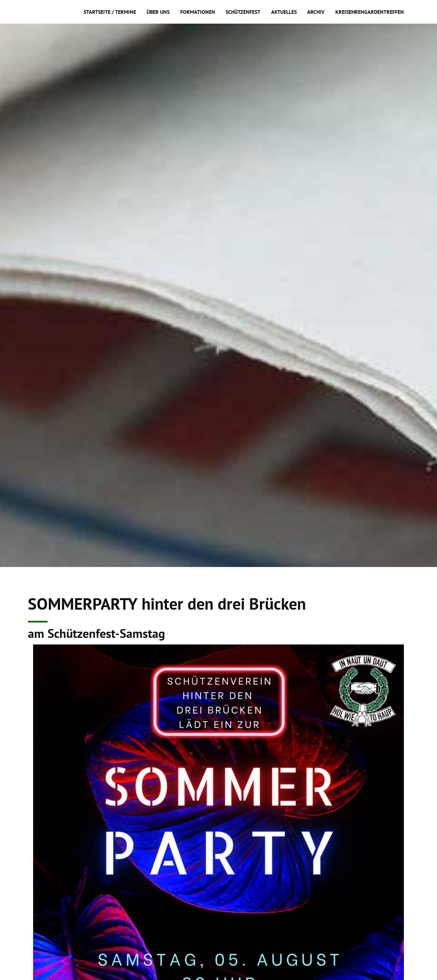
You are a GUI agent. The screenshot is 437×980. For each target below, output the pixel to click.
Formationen (198, 12)
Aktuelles (284, 12)
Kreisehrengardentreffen (370, 12)
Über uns (158, 12)
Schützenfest (243, 12)
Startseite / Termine (110, 12)
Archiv (316, 12)
